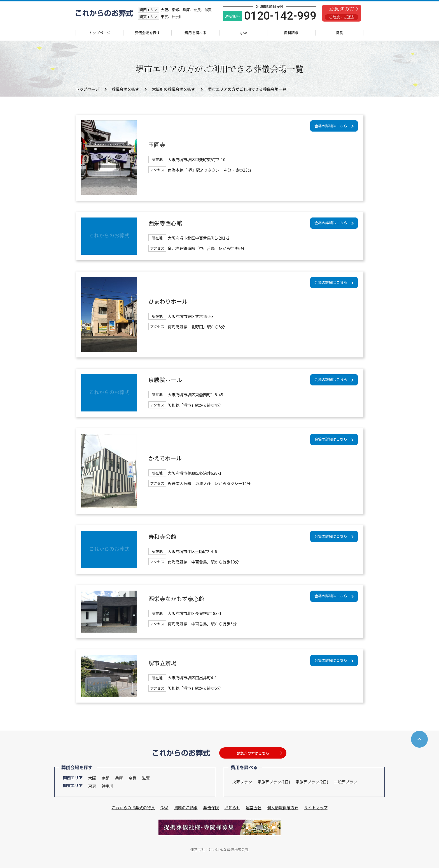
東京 (92, 786)
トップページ (100, 33)
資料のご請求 (186, 808)
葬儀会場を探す (147, 33)
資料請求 (291, 33)
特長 (339, 33)
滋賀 (146, 778)
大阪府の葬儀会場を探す (174, 89)
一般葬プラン (345, 782)
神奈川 (108, 786)
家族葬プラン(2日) (312, 782)
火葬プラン (242, 782)
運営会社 (254, 808)
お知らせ (232, 808)
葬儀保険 (211, 808)
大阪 (92, 778)
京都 (106, 778)
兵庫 (119, 778)
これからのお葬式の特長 (133, 808)
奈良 (132, 778)
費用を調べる (195, 33)
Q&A (243, 33)
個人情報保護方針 (283, 808)
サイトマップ (316, 808)
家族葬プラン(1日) (274, 782)
